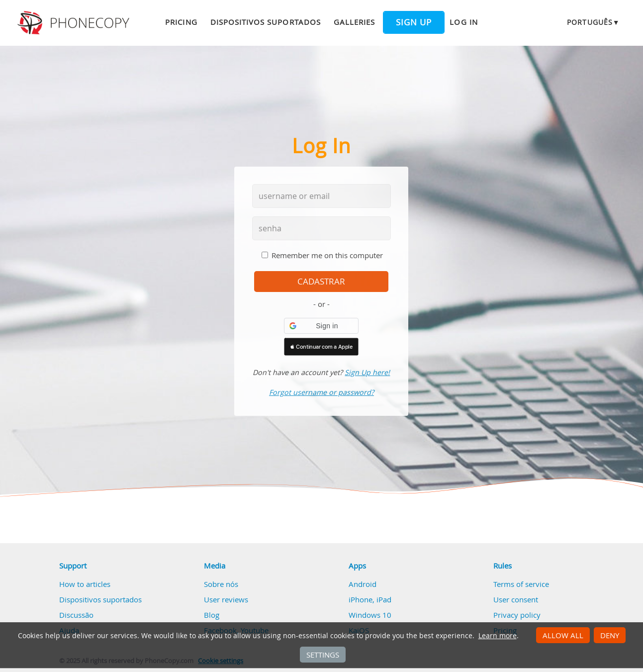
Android (363, 584)
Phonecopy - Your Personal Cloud (75, 23)
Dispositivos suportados (266, 22)
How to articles (85, 584)
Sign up (414, 22)
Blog (212, 615)
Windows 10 (370, 615)
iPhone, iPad (370, 599)
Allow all (563, 635)
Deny (610, 635)
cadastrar (321, 282)
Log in (463, 22)
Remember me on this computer (327, 255)
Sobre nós (221, 584)
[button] (321, 326)
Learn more (498, 636)
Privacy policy (517, 615)
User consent (516, 599)
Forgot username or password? (321, 392)
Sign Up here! (367, 372)
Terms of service (521, 584)
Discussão (76, 615)
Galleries (354, 22)
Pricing (181, 22)
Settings (323, 655)
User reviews (226, 599)
